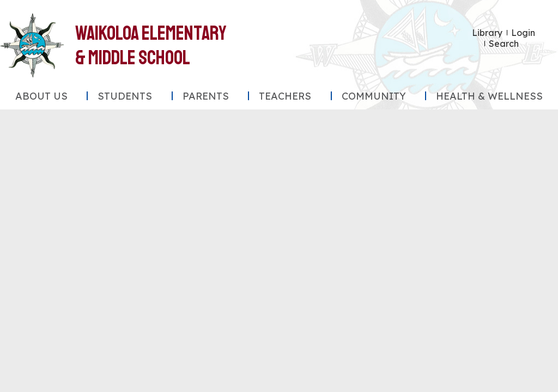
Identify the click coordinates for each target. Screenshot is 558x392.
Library (487, 33)
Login (523, 33)
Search (504, 44)
